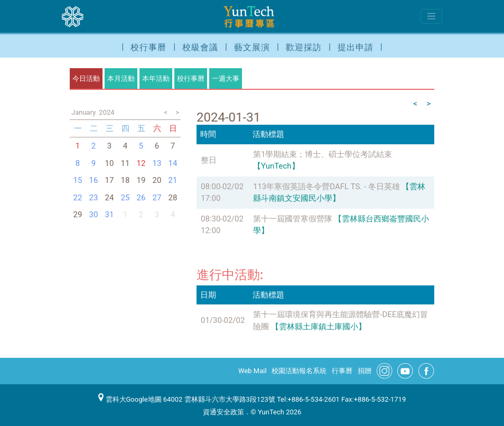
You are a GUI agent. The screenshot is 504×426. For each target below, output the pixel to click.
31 (110, 215)
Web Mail (253, 371)
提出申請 (356, 47)
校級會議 (200, 47)
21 (173, 180)
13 (157, 163)
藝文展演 (252, 47)
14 (173, 163)
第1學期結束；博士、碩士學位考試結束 (323, 154)
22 (78, 198)
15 (78, 180)
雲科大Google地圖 (130, 399)
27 (157, 198)
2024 (106, 112)
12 (141, 163)
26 (141, 198)
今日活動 (86, 78)
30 (94, 215)
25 (125, 198)
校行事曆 (148, 47)
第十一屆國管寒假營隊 (293, 219)
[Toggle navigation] (431, 16)
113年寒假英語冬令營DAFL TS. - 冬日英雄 (326, 187)
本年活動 (156, 78)
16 (94, 180)
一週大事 (226, 78)
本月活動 (121, 78)
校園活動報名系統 (299, 371)
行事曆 (342, 371)
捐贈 (365, 371)
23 (94, 198)
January (83, 112)
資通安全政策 (223, 412)
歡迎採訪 (304, 47)
